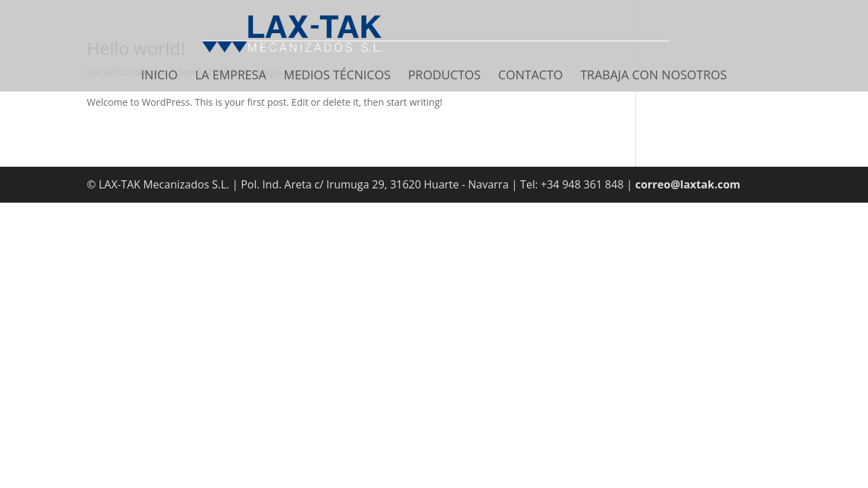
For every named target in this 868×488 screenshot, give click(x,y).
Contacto (531, 76)
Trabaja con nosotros (654, 76)
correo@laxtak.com (688, 184)
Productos (445, 76)
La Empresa (231, 76)
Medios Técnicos (337, 76)
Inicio (159, 76)
